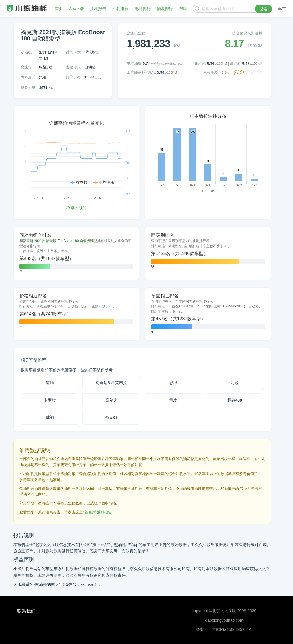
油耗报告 (98, 9)
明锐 (235, 383)
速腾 (50, 383)
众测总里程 (136, 33)
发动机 (26, 52)
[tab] (76, 254)
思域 (173, 383)
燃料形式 (28, 77)
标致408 (235, 400)
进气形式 (73, 52)
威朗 (50, 417)
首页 (59, 9)
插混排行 (165, 9)
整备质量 (28, 88)
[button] (21, 271)
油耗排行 (120, 9)
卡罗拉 (50, 400)
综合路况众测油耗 (247, 33)
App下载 (77, 9)
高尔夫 (111, 400)
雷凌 (173, 400)
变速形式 (73, 67)
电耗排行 (143, 9)
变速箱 (26, 67)
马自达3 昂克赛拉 (111, 383)
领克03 (111, 417)
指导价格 (73, 77)
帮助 (183, 9)
